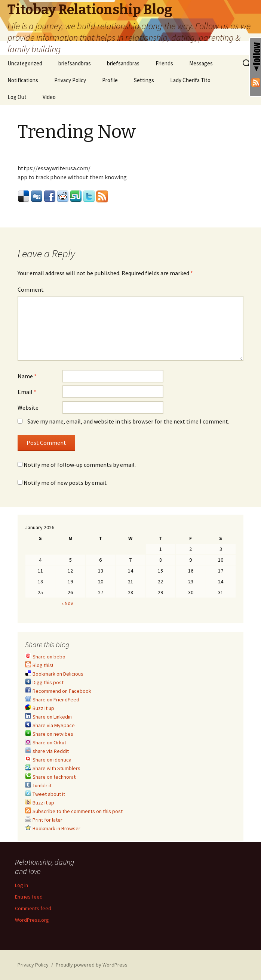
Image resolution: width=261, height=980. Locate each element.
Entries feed (29, 897)
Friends (164, 63)
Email (27, 392)
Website (28, 407)
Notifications (23, 80)
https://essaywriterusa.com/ (54, 168)
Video (49, 97)
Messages (201, 63)
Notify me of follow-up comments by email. (80, 465)
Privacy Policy (70, 80)
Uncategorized (25, 63)
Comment (31, 289)
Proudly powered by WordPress (92, 965)
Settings (144, 80)
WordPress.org (32, 920)
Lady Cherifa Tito (190, 80)
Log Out (17, 97)
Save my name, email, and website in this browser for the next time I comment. (128, 421)
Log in (22, 885)
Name (27, 376)
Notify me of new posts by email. (65, 483)
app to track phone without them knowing (72, 177)
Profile (110, 80)
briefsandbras (75, 63)
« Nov (67, 603)
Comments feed (33, 908)
